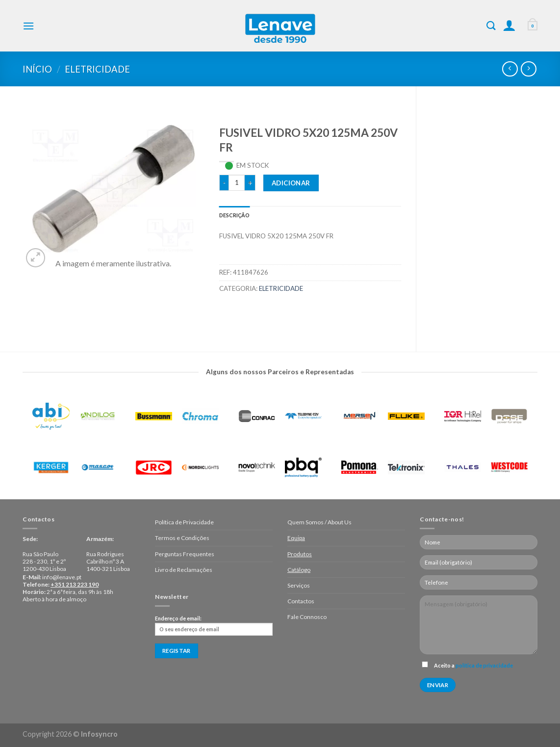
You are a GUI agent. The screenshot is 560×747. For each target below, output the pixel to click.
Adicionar (291, 183)
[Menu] (28, 26)
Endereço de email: (214, 625)
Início (37, 69)
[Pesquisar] (491, 26)
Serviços (299, 585)
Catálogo (299, 570)
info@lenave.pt (62, 577)
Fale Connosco (307, 617)
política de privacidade (484, 665)
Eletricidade (97, 69)
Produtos (300, 554)
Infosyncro (99, 734)
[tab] (235, 215)
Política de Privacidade (184, 522)
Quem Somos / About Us (319, 522)
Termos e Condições (182, 538)
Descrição (235, 215)
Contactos (301, 601)
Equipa (296, 538)
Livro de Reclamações (184, 570)
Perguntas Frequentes (185, 554)
